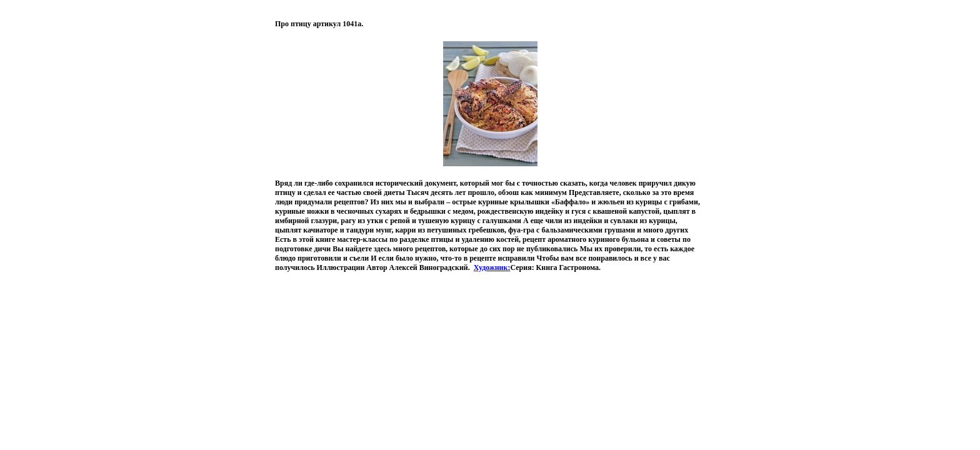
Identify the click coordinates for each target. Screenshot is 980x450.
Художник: (492, 267)
